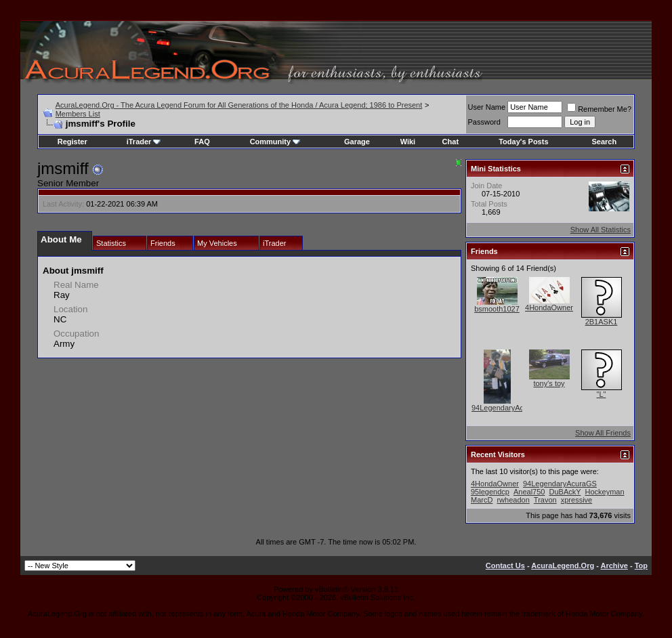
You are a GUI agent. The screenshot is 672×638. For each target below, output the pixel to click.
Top (641, 566)
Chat (450, 142)
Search (604, 142)
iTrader (144, 142)
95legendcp (490, 492)
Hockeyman (604, 492)
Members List (78, 114)
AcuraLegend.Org (563, 566)
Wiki (408, 142)
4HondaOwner (549, 307)
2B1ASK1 (602, 322)
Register (72, 142)
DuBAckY (565, 492)
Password (484, 122)
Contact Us (505, 566)
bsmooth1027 (497, 309)
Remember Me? (599, 109)
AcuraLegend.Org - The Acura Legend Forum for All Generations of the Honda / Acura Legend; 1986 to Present (239, 105)
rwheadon (513, 500)
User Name (487, 107)
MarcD (482, 500)
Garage (357, 142)
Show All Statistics (601, 230)
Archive (614, 566)
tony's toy (549, 383)
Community (275, 142)
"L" (602, 394)
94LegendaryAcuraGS (508, 408)
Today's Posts (523, 142)
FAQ (202, 142)
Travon (545, 500)
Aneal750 (529, 492)
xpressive (576, 500)
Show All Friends (603, 433)
